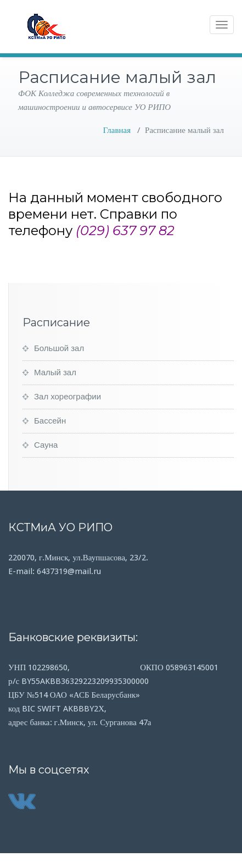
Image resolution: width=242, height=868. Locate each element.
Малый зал (55, 372)
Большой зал (59, 348)
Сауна (46, 445)
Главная (117, 130)
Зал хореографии (67, 397)
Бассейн (50, 421)
